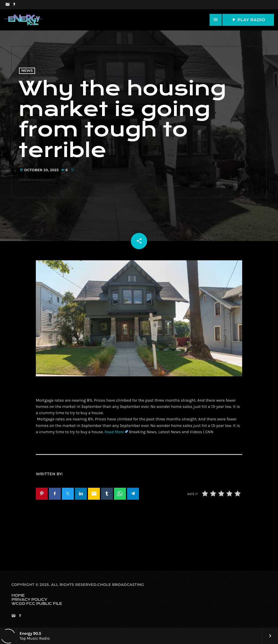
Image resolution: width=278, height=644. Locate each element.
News (27, 71)
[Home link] (23, 20)
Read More (114, 432)
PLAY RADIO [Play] (248, 20)
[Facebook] (14, 5)
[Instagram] (7, 5)
